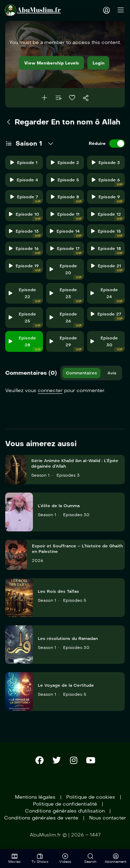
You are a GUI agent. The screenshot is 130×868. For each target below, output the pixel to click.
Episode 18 (108, 251)
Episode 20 (67, 272)
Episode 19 (26, 268)
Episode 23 (67, 296)
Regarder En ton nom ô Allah (63, 122)
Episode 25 (26, 320)
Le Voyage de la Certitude (66, 685)
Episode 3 (106, 163)
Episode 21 (108, 268)
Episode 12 (108, 216)
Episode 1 (24, 163)
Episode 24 (108, 296)
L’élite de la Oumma (59, 506)
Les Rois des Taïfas (58, 591)
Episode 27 (108, 316)
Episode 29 (67, 344)
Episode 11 (67, 216)
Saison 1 (29, 144)
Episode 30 (108, 344)
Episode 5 (65, 180)
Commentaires (81, 373)
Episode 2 (65, 163)
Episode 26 (67, 320)
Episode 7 (27, 199)
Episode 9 (108, 199)
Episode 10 (26, 216)
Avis (112, 373)
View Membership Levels (52, 63)
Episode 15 (108, 233)
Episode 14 (67, 233)
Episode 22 (26, 296)
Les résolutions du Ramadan (68, 639)
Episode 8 (67, 199)
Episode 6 (108, 182)
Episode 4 (24, 180)
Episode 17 (67, 251)
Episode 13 (26, 233)
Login (98, 63)
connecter (50, 390)
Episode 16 (26, 251)
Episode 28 (26, 344)
